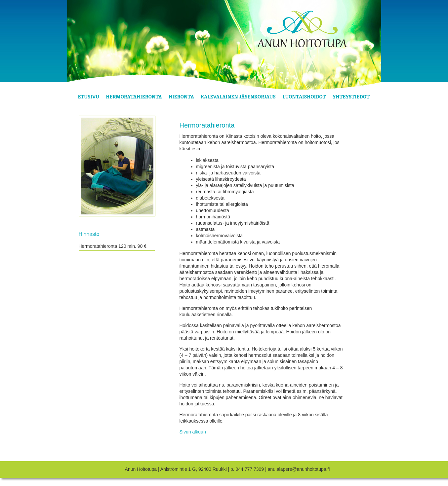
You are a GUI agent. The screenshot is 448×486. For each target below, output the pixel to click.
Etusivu (89, 97)
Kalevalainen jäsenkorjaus (238, 97)
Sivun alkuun (193, 432)
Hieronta (181, 97)
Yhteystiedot (351, 97)
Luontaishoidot (304, 97)
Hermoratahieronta (134, 97)
